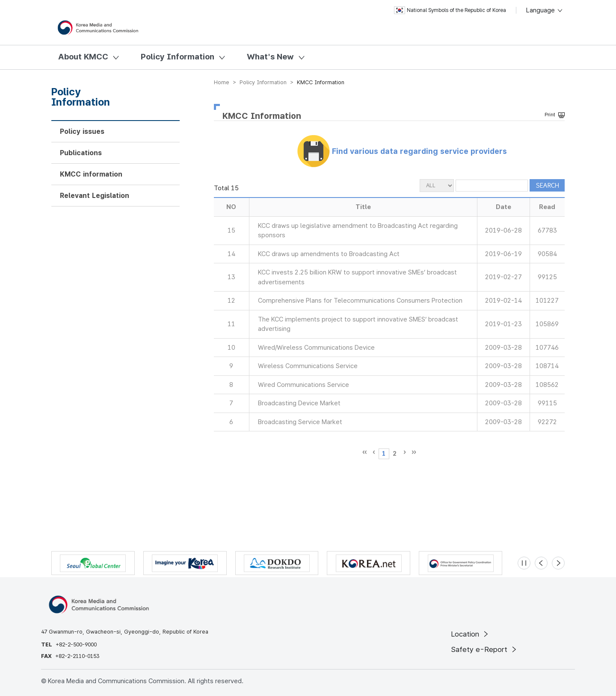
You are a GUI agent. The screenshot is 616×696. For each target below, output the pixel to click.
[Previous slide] (541, 563)
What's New (270, 57)
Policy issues (82, 131)
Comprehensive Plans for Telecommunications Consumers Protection (360, 301)
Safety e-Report (484, 649)
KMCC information (91, 174)
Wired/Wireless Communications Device (316, 348)
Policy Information (178, 57)
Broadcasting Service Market (300, 422)
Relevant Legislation (95, 196)
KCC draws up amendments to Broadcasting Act (329, 254)
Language (545, 10)
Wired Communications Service (304, 385)
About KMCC (83, 57)
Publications (81, 153)
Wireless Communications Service (308, 366)
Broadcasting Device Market (299, 403)
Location (470, 634)
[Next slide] (558, 563)
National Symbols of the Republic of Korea (450, 10)
